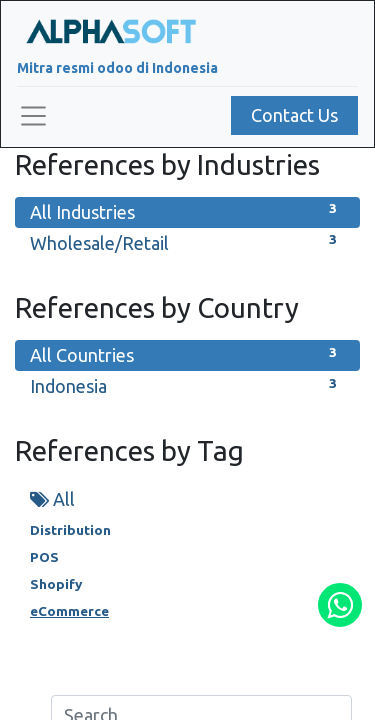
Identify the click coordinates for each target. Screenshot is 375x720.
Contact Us (294, 115)
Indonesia (187, 384)
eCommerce (69, 611)
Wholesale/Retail (187, 241)
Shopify (56, 584)
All (52, 499)
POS (44, 557)
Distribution (70, 530)
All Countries (187, 353)
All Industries (187, 210)
